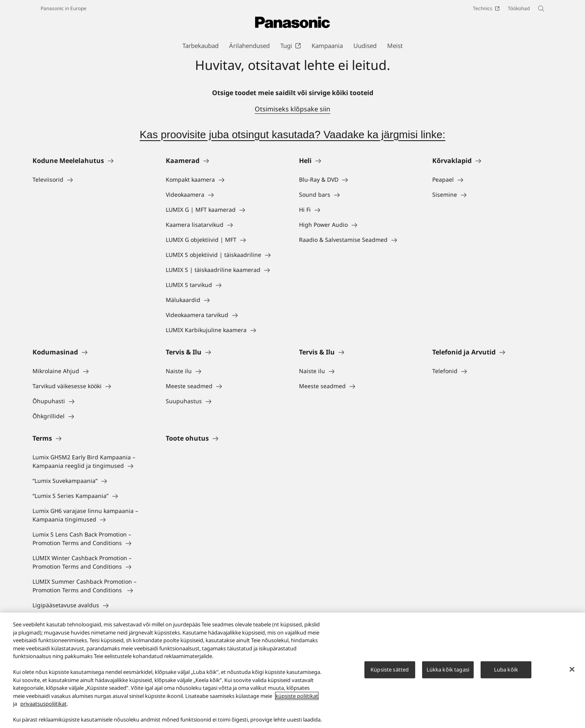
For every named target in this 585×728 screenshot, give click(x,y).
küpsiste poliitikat (297, 701)
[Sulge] (572, 674)
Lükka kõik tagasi (448, 674)
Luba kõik (506, 674)
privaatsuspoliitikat (43, 708)
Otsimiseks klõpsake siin (292, 109)
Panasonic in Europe (64, 8)
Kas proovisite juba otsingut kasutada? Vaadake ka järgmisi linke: (293, 135)
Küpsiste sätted (390, 674)
